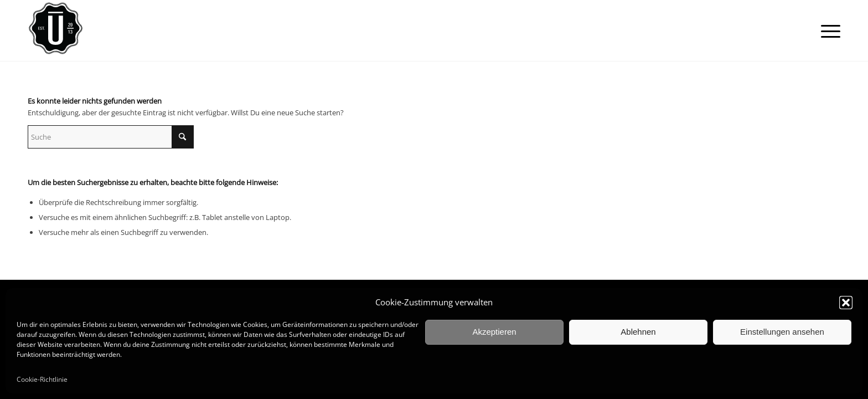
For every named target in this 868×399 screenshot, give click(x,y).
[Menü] (827, 31)
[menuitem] (827, 31)
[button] (846, 303)
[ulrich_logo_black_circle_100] (55, 31)
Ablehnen (638, 332)
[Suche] (111, 137)
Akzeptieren (494, 332)
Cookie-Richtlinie (42, 379)
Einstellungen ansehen (782, 332)
